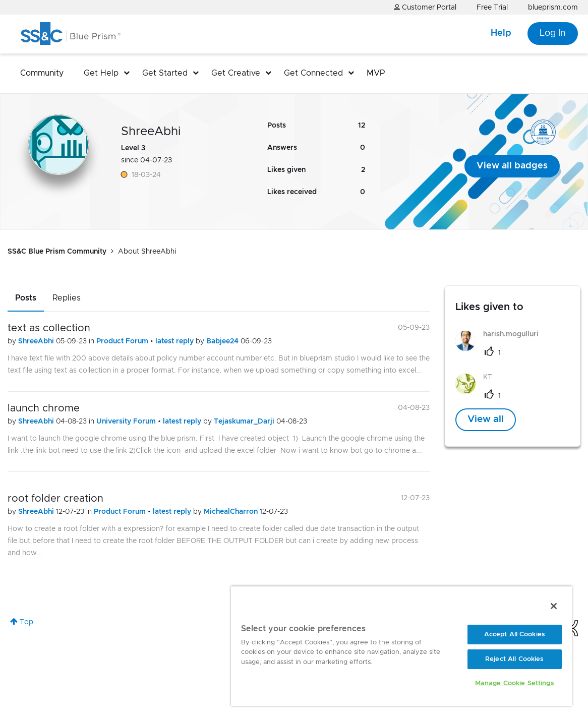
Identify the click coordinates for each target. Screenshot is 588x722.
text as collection (49, 328)
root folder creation (55, 499)
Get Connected (313, 73)
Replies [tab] (67, 298)
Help (501, 33)
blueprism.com (553, 8)
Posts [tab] (26, 298)
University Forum (127, 422)
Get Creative (236, 73)
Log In (553, 33)
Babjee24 (223, 341)
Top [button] (26, 622)
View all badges (512, 166)
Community (42, 73)
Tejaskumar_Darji (245, 422)
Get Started (165, 73)
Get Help (101, 73)
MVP (376, 73)
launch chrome (44, 408)
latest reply (175, 341)
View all (486, 419)
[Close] (554, 606)
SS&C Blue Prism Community (57, 252)
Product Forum (123, 341)
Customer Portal (425, 7)
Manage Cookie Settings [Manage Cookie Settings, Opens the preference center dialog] (515, 683)
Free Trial (492, 8)
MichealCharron (232, 512)
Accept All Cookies (515, 635)
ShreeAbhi (37, 341)
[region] (401, 646)
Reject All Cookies (514, 659)
